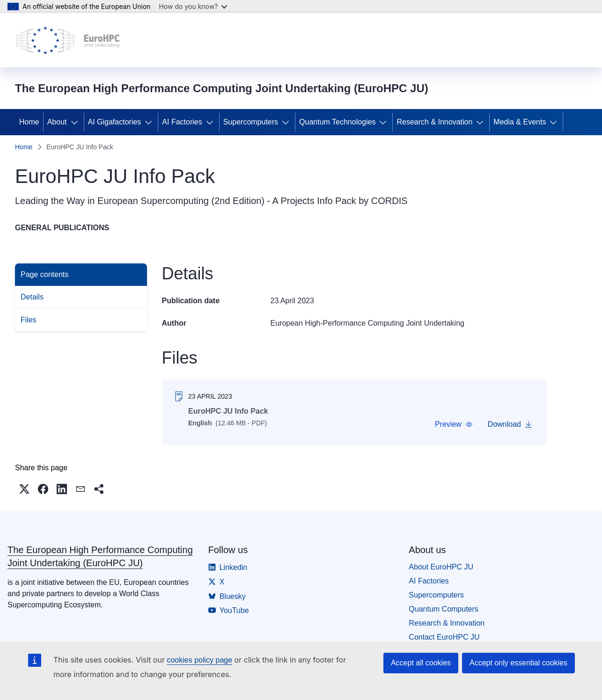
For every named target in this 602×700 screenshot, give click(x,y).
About (57, 122)
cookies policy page (199, 660)
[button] (453, 424)
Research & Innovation (434, 122)
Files (29, 320)
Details (32, 297)
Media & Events (520, 122)
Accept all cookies (421, 663)
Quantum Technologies (337, 122)
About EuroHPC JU (441, 571)
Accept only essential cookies (518, 663)
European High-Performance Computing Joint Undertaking (367, 323)
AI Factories (182, 122)
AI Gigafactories (115, 122)
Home (29, 122)
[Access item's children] (76, 122)
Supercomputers (251, 122)
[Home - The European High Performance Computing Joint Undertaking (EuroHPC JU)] (68, 40)
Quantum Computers (444, 613)
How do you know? (193, 6)
